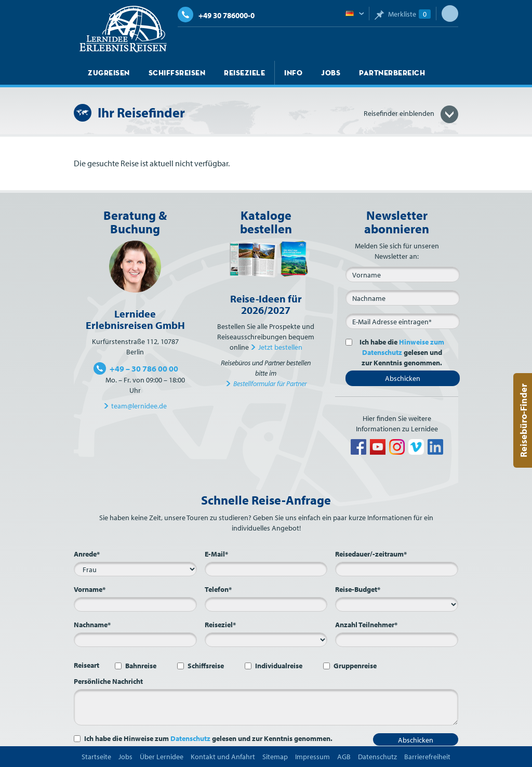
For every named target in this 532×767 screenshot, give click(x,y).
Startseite (96, 757)
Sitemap (275, 757)
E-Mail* (216, 554)
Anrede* (87, 554)
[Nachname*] (135, 640)
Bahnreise (141, 666)
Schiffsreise (206, 666)
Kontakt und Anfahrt (223, 757)
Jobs (331, 73)
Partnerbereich (392, 73)
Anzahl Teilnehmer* (366, 625)
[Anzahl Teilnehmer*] (397, 640)
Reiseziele (244, 73)
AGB (344, 757)
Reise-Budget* (358, 589)
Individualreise (279, 666)
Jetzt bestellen (280, 347)
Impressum (312, 757)
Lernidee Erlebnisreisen (123, 29)
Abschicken (403, 378)
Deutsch (355, 14)
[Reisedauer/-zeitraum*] (397, 569)
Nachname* (92, 625)
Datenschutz (190, 738)
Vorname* (90, 589)
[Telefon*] (266, 604)
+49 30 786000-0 (216, 15)
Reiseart (87, 665)
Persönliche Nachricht (108, 681)
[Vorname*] (135, 604)
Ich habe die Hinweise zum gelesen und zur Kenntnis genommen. (208, 738)
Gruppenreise (355, 666)
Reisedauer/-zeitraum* (371, 554)
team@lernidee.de (139, 406)
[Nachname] (403, 298)
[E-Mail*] (403, 321)
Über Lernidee (162, 757)
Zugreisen (109, 73)
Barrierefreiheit (427, 757)
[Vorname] (403, 274)
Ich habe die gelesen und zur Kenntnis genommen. (400, 352)
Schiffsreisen (177, 73)
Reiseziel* (220, 625)
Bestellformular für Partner (270, 383)
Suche (450, 14)
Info (293, 73)
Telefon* (218, 589)
